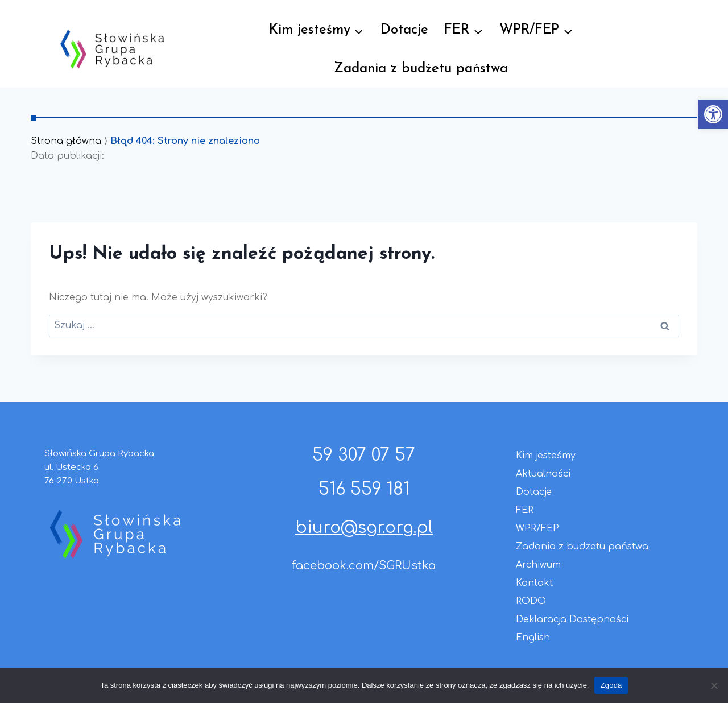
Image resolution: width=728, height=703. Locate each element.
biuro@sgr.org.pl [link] (364, 528)
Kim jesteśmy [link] (546, 456)
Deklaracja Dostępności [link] (572, 619)
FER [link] (525, 510)
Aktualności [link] (543, 474)
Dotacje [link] (404, 30)
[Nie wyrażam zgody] (714, 685)
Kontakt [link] (534, 583)
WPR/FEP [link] (537, 528)
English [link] (533, 638)
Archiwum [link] (538, 565)
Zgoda (611, 685)
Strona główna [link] (66, 141)
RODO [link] (531, 601)
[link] (713, 114)
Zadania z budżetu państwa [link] (421, 69)
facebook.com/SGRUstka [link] (364, 566)
